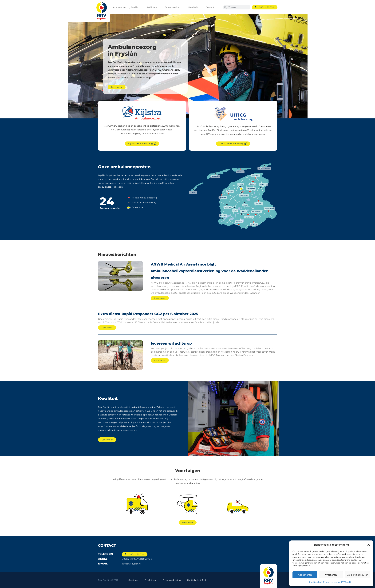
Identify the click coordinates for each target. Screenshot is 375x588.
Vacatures (133, 580)
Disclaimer (150, 580)
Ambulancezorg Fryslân (127, 7)
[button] (369, 545)
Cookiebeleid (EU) (196, 580)
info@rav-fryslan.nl (131, 564)
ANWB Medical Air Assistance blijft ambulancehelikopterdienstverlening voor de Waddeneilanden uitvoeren (210, 271)
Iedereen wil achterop (171, 343)
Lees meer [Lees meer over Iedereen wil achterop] (160, 360)
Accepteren (305, 575)
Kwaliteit (194, 7)
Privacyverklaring (172, 580)
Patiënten (152, 7)
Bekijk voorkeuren (357, 575)
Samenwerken (173, 7)
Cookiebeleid (315, 582)
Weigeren (331, 575)
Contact (211, 7)
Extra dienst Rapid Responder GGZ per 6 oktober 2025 (148, 314)
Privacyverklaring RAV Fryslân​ (338, 582)
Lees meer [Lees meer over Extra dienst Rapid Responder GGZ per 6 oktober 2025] (107, 328)
